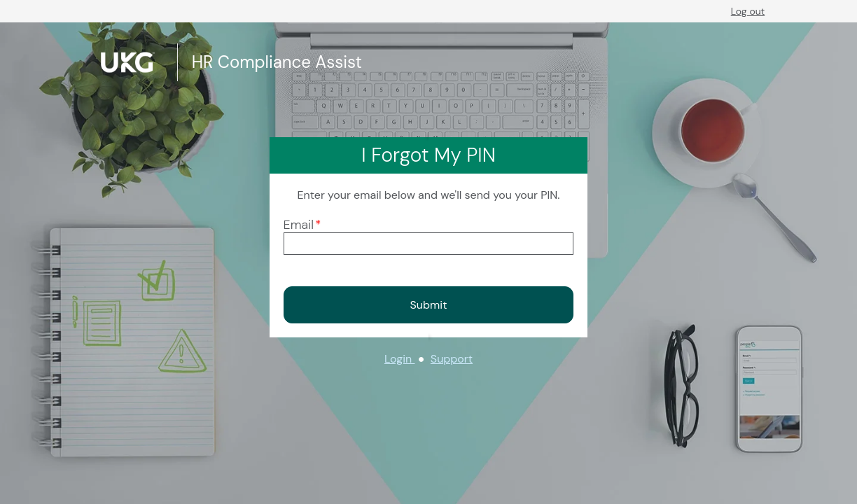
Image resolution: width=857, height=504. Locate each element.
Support (452, 359)
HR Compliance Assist (277, 62)
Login (399, 359)
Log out (748, 11)
